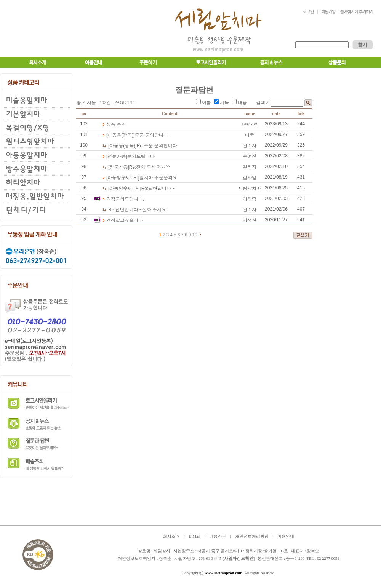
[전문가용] (117, 157)
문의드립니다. (142, 157)
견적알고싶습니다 (125, 220)
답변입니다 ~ (158, 189)
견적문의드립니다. (125, 199)
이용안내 (286, 536)
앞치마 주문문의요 (158, 178)
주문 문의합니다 (151, 135)
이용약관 (218, 536)
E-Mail (194, 536)
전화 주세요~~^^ (150, 167)
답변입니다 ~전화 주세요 (137, 210)
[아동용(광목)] (121, 135)
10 (195, 235)
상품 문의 (116, 125)
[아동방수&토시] (123, 178)
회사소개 (171, 536)
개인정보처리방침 (252, 536)
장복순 (165, 558)
